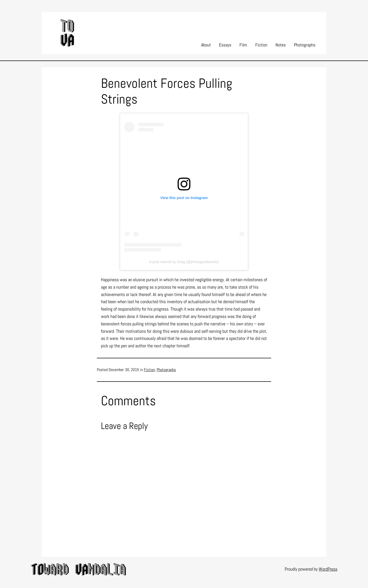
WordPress (328, 569)
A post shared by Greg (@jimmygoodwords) (184, 262)
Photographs (166, 370)
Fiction (149, 370)
